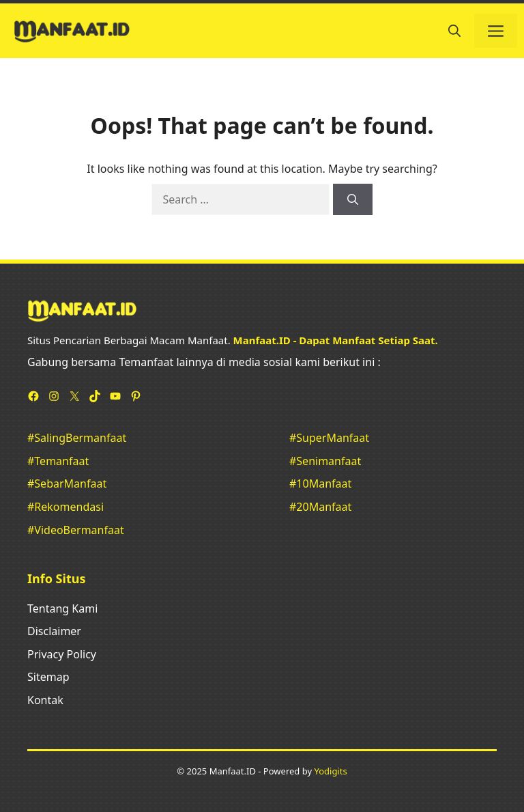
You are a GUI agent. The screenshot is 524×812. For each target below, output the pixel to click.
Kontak (45, 700)
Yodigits (330, 771)
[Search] (353, 199)
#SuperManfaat (329, 438)
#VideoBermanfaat (76, 530)
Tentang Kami (62, 608)
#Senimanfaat (325, 461)
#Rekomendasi (65, 507)
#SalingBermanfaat (77, 438)
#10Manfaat (320, 484)
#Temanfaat (58, 461)
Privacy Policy (62, 654)
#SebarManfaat (67, 484)
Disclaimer (54, 631)
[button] (454, 31)
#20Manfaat (320, 507)
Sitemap (48, 677)
